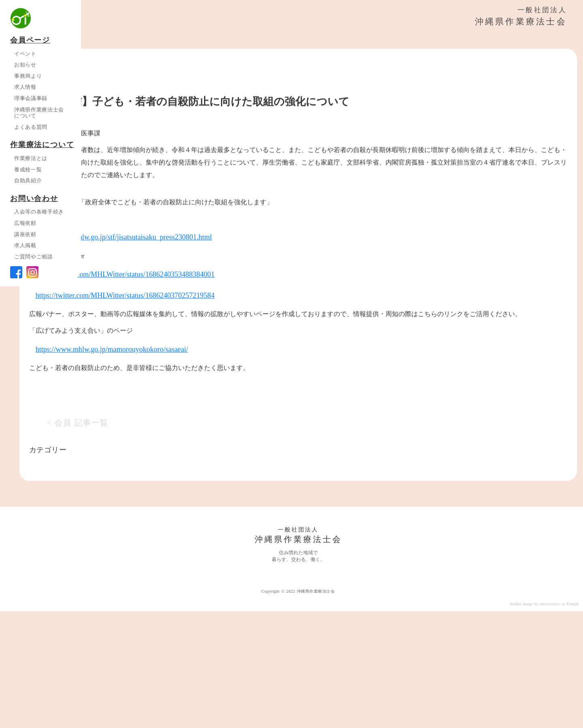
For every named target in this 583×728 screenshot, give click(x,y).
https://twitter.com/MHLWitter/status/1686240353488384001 (210, 377)
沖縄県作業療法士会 (332, 670)
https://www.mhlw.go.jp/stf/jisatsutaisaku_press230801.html (209, 335)
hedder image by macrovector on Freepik (545, 717)
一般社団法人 (332, 661)
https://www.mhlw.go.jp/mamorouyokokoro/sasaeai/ (197, 477)
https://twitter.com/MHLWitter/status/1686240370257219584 (210, 398)
